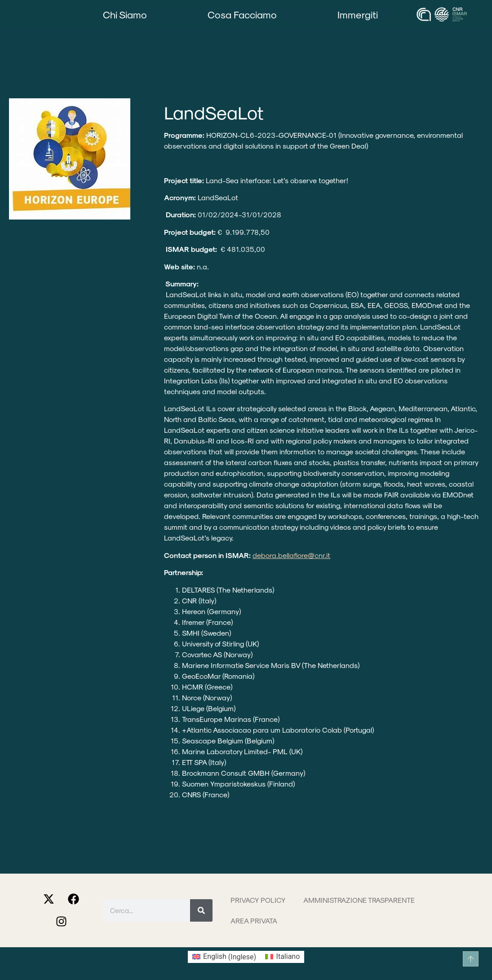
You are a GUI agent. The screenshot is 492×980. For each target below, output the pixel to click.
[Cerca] (201, 910)
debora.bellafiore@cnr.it (291, 555)
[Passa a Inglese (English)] (224, 957)
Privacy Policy (258, 900)
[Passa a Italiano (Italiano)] (282, 957)
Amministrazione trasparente (359, 900)
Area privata (254, 921)
